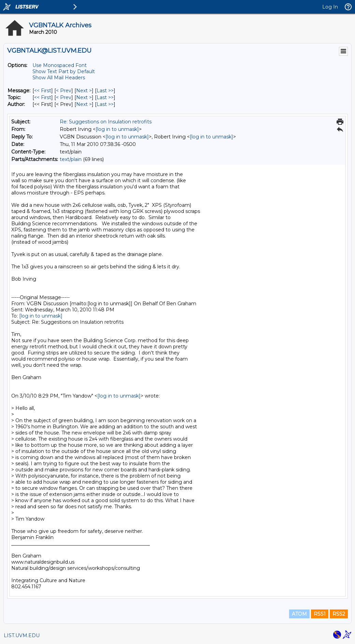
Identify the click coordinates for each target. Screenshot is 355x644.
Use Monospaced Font (60, 65)
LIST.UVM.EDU (22, 635)
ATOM (299, 614)
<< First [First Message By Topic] (43, 97)
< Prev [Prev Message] (64, 91)
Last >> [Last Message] (105, 91)
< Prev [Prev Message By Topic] (64, 97)
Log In (330, 7)
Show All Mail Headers (59, 78)
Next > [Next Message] (84, 91)
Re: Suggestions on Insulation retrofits (106, 122)
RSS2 (339, 614)
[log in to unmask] (117, 129)
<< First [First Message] (43, 91)
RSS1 (320, 614)
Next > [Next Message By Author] (84, 104)
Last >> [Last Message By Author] (105, 104)
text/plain (71, 159)
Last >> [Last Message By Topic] (105, 97)
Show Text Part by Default (64, 71)
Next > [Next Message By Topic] (84, 97)
